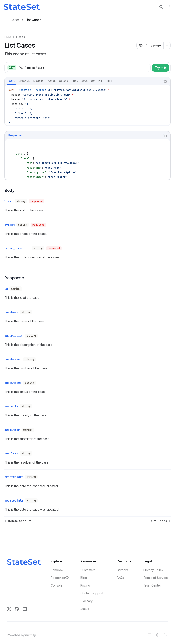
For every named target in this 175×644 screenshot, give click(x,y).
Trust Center (152, 574)
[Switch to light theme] (157, 624)
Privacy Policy (153, 559)
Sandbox (57, 559)
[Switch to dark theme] (165, 624)
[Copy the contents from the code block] (165, 81)
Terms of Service (156, 566)
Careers (122, 559)
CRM (8, 37)
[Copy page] (150, 45)
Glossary (87, 590)
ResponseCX (60, 566)
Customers (88, 559)
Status (85, 597)
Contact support (92, 582)
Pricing (85, 574)
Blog (84, 566)
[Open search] (161, 7)
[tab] (12, 81)
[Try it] (161, 68)
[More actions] (169, 7)
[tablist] (83, 81)
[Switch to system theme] (150, 624)
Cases (21, 37)
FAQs (120, 566)
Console (57, 574)
